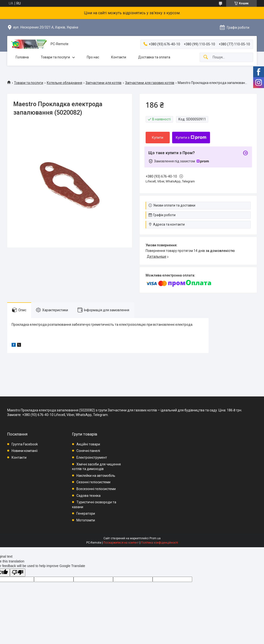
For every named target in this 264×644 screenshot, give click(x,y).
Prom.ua (155, 538)
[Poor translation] (18, 573)
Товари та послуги (55, 57)
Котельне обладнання (64, 83)
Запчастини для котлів (104, 83)
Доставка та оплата (154, 57)
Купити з (191, 138)
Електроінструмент (92, 457)
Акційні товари (88, 444)
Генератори (86, 513)
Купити (158, 138)
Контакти (119, 57)
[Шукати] (206, 57)
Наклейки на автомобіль (96, 476)
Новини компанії (25, 451)
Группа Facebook (25, 444)
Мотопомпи (86, 520)
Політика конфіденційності (159, 543)
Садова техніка (88, 496)
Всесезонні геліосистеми (96, 489)
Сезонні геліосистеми (93, 482)
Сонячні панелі (88, 451)
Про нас (93, 57)
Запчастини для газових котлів (150, 83)
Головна (22, 57)
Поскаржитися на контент (121, 543)
